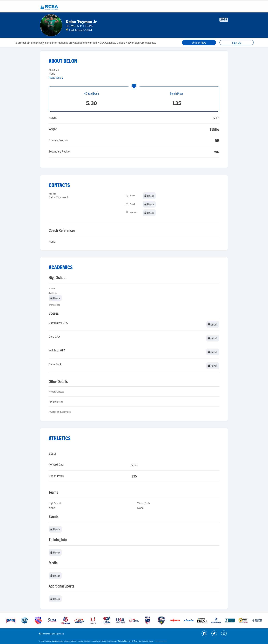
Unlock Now (199, 42)
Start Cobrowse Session (146, 641)
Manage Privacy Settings (109, 641)
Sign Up (237, 42)
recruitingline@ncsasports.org (53, 634)
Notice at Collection (84, 641)
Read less (56, 78)
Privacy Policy (96, 641)
